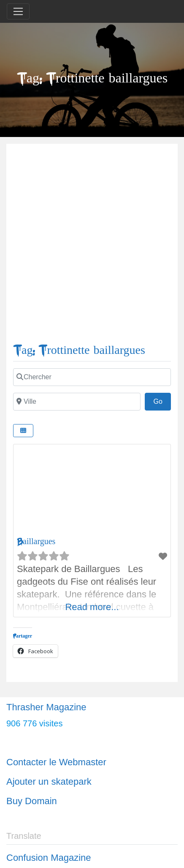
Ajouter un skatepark (49, 782)
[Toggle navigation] (18, 11)
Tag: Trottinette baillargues (79, 350)
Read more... (92, 607)
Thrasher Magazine (46, 707)
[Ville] (77, 402)
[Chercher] (92, 377)
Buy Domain (32, 801)
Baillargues (36, 541)
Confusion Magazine (49, 858)
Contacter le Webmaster (56, 762)
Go (162, 400)
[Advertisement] (92, 247)
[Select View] (23, 431)
